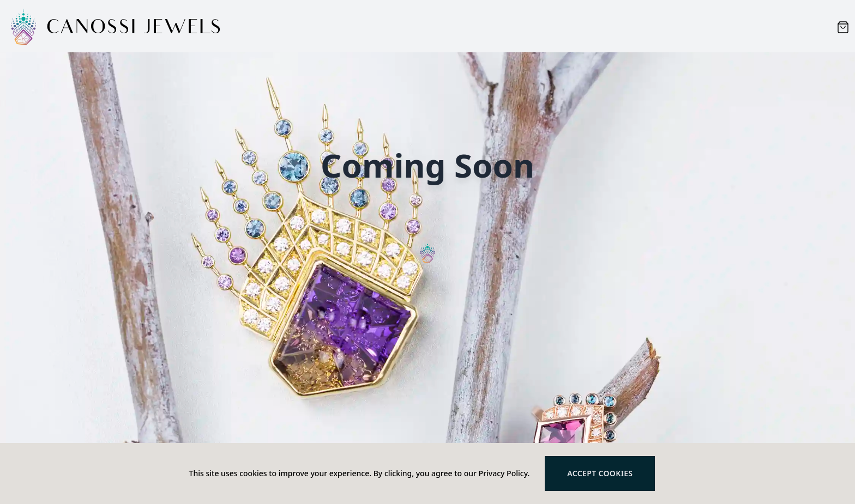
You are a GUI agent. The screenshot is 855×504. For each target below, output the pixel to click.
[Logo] (24, 27)
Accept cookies (600, 473)
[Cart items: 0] (843, 27)
